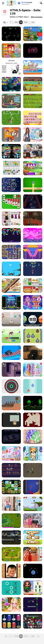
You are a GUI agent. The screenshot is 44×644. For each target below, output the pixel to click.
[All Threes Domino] (33, 185)
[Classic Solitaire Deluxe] (11, 202)
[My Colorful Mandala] (11, 386)
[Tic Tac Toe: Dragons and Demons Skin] (33, 336)
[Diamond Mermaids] (33, 302)
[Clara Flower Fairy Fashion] (11, 604)
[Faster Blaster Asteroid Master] (11, 34)
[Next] (38, 636)
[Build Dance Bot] (11, 302)
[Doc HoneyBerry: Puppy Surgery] (33, 453)
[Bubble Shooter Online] (11, 235)
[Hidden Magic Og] (33, 218)
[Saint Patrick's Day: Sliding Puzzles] (11, 487)
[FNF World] (33, 34)
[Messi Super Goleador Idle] (11, 118)
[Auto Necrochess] (11, 470)
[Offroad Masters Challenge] (33, 353)
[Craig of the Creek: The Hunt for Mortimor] (11, 101)
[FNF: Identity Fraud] (11, 151)
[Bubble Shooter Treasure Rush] (11, 84)
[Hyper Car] (11, 353)
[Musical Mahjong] (33, 537)
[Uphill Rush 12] (11, 286)
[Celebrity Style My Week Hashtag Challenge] (11, 453)
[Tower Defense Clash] (11, 554)
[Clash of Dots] (33, 604)
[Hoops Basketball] (11, 420)
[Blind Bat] (33, 235)
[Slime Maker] (33, 437)
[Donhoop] (11, 621)
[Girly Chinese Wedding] (33, 554)
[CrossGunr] (33, 269)
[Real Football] (33, 101)
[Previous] (6, 636)
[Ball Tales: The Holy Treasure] (33, 504)
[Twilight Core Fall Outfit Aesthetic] (11, 218)
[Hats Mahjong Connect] (33, 67)
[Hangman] (11, 67)
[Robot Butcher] (11, 537)
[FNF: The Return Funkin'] (33, 621)
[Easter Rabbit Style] (11, 51)
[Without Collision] (33, 386)
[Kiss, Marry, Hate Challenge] (33, 521)
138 (16, 22)
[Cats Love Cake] (11, 319)
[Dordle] (11, 168)
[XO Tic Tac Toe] (11, 588)
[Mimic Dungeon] (11, 437)
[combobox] (6, 22)
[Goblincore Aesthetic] (33, 151)
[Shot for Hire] (33, 84)
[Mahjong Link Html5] (33, 420)
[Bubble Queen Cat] (33, 252)
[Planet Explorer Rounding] (33, 319)
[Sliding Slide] (11, 134)
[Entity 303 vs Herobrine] (11, 403)
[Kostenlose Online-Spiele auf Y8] (11, 3)
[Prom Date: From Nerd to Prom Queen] (33, 369)
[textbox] (6, 22)
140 (26, 22)
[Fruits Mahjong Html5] (33, 118)
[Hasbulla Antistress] (11, 571)
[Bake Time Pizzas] (33, 286)
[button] (37, 17)
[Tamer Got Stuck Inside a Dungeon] (33, 202)
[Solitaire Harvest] (33, 168)
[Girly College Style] (11, 504)
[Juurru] (33, 51)
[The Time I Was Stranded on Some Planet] (33, 403)
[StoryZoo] (11, 336)
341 (33, 22)
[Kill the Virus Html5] (11, 185)
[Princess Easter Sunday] (33, 134)
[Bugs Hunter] (11, 269)
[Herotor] (11, 252)
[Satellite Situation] (33, 571)
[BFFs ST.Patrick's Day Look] (33, 588)
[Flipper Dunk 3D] (33, 487)
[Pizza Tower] (11, 369)
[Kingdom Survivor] (33, 470)
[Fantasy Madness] (11, 521)
